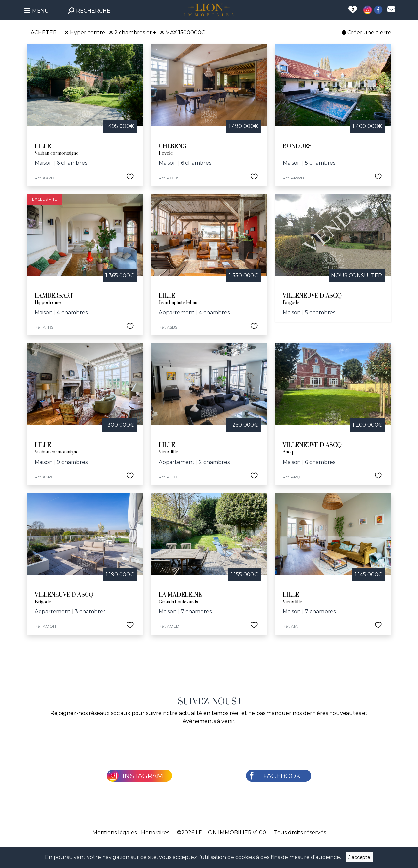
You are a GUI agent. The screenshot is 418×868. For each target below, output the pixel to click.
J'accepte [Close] (359, 857)
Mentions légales (114, 833)
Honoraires (155, 833)
